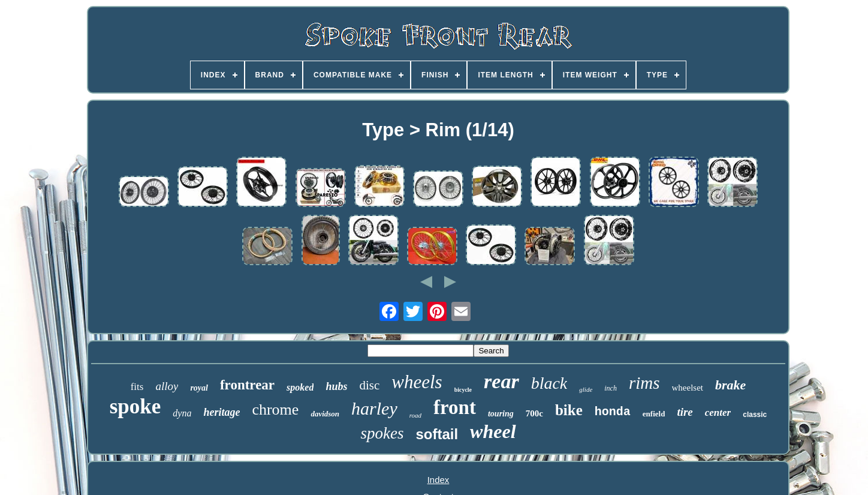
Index (438, 480)
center (718, 412)
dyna (182, 413)
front (455, 407)
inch (611, 388)
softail (437, 434)
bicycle (463, 390)
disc (369, 385)
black (549, 383)
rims (644, 383)
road (415, 415)
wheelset (688, 388)
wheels (417, 382)
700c (534, 413)
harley (374, 408)
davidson (325, 414)
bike (569, 410)
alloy (167, 386)
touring (501, 414)
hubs (336, 386)
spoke (135, 406)
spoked (300, 387)
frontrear (247, 385)
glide (586, 389)
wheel (493, 431)
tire (685, 412)
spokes (382, 433)
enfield (654, 414)
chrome (275, 409)
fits (137, 387)
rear (501, 381)
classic (755, 415)
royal (199, 388)
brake (730, 385)
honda (613, 412)
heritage (221, 412)
